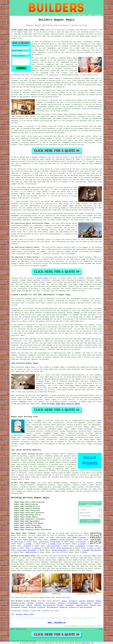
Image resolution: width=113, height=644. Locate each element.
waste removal (29, 540)
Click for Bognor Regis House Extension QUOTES (61, 404)
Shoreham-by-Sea (18, 605)
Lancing (82, 601)
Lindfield (41, 607)
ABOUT (84, 15)
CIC (73, 247)
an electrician (17, 542)
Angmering (63, 607)
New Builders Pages (21, 629)
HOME (74, 15)
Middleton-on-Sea (18, 603)
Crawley (24, 607)
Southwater (69, 605)
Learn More (86, 643)
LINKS (79, 15)
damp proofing (31, 552)
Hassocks (61, 603)
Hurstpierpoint (49, 605)
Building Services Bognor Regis (30, 498)
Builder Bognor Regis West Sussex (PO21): (28, 30)
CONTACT (90, 15)
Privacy (101, 629)
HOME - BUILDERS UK (56, 622)
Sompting (38, 605)
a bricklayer (81, 542)
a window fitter (55, 544)
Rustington (15, 607)
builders (56, 601)
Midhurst (98, 603)
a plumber (28, 544)
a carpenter (36, 548)
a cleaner (82, 544)
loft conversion (53, 546)
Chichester (73, 601)
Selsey (64, 601)
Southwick (40, 603)
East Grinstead (86, 607)
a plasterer (80, 546)
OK (93, 643)
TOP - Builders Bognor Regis (23, 614)
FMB (43, 69)
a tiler (90, 548)
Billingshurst (52, 607)
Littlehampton (73, 603)
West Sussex (47, 601)
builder (73, 475)
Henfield (90, 601)
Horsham (30, 603)
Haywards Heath (82, 605)
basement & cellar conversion (62, 540)
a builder (54, 460)
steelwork (27, 546)
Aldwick (29, 605)
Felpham (60, 605)
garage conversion (59, 550)
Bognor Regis (43, 278)
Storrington (51, 603)
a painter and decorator (92, 550)
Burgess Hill (96, 605)
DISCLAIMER (98, 15)
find (44, 483)
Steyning (72, 607)
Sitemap (12, 629)
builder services (73, 489)
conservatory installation (50, 542)
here (21, 493)
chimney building (79, 537)
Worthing (32, 607)
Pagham (98, 601)
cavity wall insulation (27, 550)
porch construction (64, 548)
